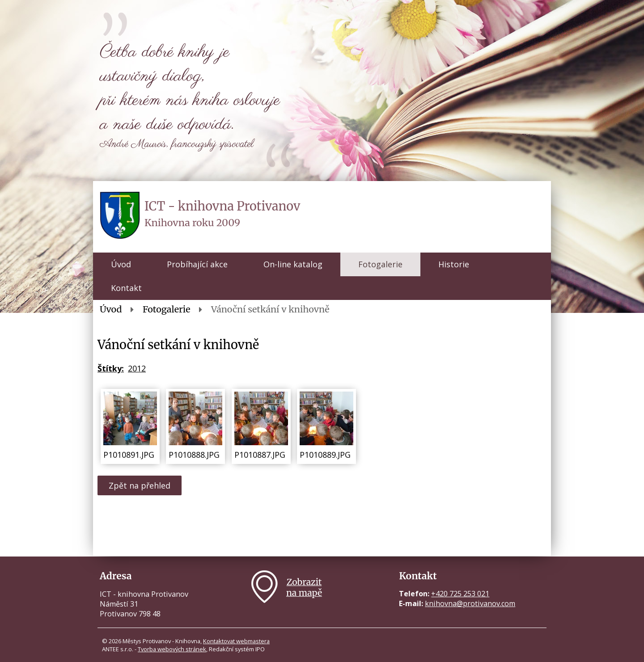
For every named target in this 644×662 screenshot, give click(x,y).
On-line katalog (293, 264)
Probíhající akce (197, 264)
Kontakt (126, 288)
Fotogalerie (380, 264)
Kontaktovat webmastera (236, 641)
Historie (454, 264)
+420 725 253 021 (460, 594)
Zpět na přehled (140, 485)
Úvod (121, 264)
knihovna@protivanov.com (470, 603)
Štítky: (111, 368)
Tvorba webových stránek (172, 649)
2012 (137, 368)
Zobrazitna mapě (304, 587)
